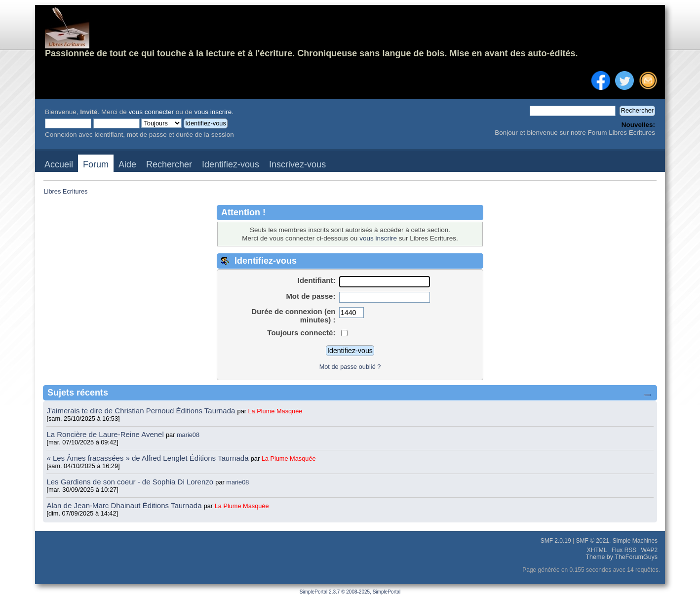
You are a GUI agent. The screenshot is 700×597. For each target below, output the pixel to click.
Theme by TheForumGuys (622, 557)
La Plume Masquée (275, 411)
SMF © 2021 (593, 541)
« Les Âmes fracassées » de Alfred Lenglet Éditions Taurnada (148, 458)
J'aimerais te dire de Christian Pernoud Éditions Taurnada (142, 411)
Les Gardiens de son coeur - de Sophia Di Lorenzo (130, 482)
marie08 (188, 435)
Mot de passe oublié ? (350, 367)
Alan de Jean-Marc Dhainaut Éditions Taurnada (125, 505)
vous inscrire (213, 112)
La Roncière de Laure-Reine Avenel (105, 434)
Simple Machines (635, 541)
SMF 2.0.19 (556, 541)
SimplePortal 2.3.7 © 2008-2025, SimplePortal (350, 592)
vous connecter (152, 112)
